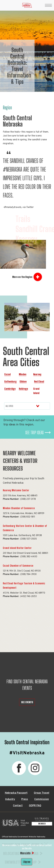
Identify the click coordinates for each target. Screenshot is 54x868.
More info (25, 853)
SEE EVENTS (27, 702)
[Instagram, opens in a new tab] (35, 768)
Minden (23, 374)
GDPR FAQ (35, 806)
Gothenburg (11, 381)
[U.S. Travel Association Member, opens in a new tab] (42, 824)
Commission (42, 799)
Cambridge (10, 389)
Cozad (7, 374)
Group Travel (42, 793)
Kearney (37, 374)
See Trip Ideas (34, 432)
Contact (18, 806)
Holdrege (23, 389)
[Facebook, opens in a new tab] (19, 768)
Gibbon (23, 381)
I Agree (27, 862)
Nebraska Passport (16, 793)
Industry (10, 799)
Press (25, 799)
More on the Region (22, 277)
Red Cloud (39, 381)
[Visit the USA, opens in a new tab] (15, 824)
